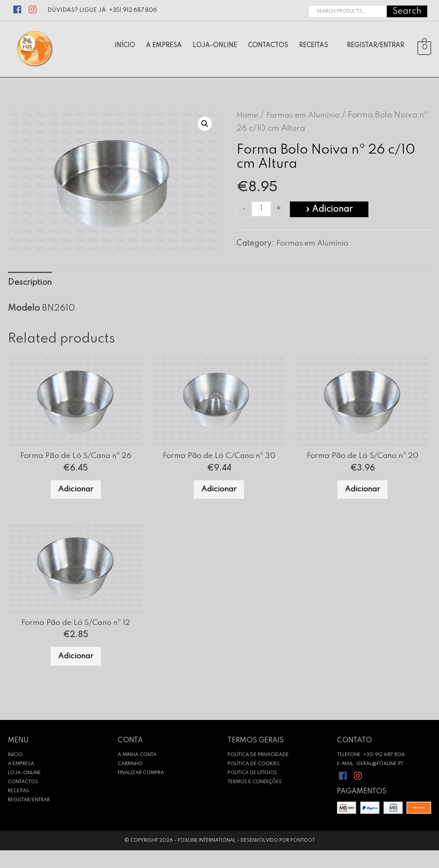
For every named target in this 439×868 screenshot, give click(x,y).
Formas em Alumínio (308, 117)
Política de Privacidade (258, 772)
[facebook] (18, 7)
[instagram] (34, 7)
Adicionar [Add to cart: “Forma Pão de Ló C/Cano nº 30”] (219, 497)
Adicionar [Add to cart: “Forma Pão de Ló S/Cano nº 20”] (362, 497)
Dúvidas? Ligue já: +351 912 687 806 (103, 9)
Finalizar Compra (141, 790)
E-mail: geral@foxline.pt (370, 781)
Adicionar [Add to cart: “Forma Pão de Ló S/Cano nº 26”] (76, 497)
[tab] (31, 285)
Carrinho (130, 781)
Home (249, 117)
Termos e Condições (255, 799)
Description (31, 285)
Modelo (24, 312)
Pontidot (303, 858)
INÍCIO (15, 772)
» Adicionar (330, 211)
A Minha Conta (137, 772)
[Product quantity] (262, 211)
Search (407, 10)
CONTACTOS (23, 799)
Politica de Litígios (252, 790)
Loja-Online (24, 790)
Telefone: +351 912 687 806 (371, 772)
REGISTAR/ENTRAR (29, 817)
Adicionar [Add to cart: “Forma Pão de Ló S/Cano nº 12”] (76, 671)
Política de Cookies (254, 781)
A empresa (21, 781)
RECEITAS (18, 808)
